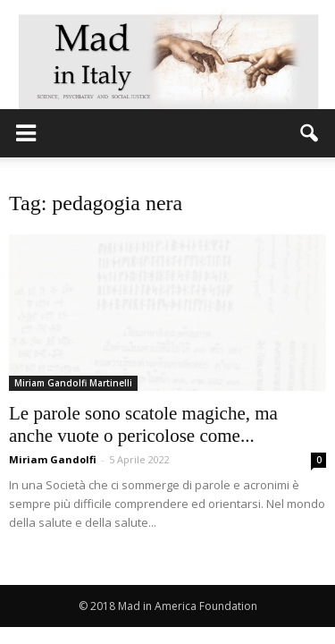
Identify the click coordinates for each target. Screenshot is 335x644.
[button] (310, 133)
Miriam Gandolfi (53, 459)
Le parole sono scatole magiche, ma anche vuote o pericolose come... (143, 424)
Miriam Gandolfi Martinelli (73, 383)
